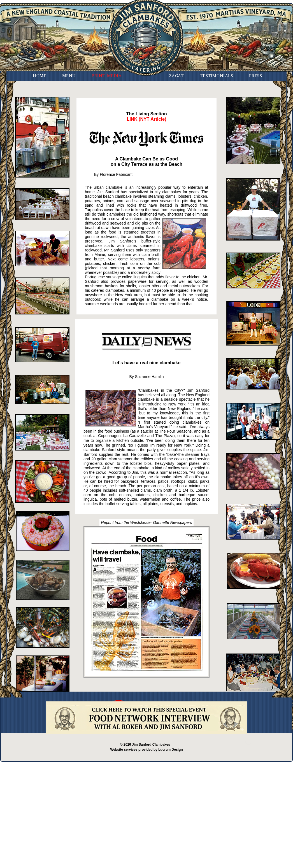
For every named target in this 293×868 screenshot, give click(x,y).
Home (39, 76)
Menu (69, 76)
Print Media (107, 76)
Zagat (176, 76)
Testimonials (216, 76)
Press (256, 76)
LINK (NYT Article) (146, 119)
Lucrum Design (170, 750)
